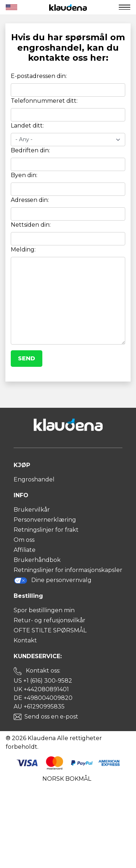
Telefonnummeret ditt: (44, 101)
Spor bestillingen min (44, 610)
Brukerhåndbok (37, 560)
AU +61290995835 (39, 707)
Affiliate (25, 550)
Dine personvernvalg (53, 580)
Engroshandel (34, 479)
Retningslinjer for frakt (46, 530)
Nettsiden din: (31, 225)
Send (27, 358)
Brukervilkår (32, 510)
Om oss (24, 540)
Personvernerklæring (45, 520)
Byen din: (24, 175)
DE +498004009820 (43, 698)
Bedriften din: (30, 150)
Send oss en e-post (51, 717)
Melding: (23, 250)
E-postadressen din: (39, 76)
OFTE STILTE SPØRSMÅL (50, 630)
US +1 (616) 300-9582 (43, 681)
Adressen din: (30, 200)
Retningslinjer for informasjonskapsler (68, 570)
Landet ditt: (27, 126)
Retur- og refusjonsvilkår (50, 620)
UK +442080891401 (41, 689)
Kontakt (25, 640)
